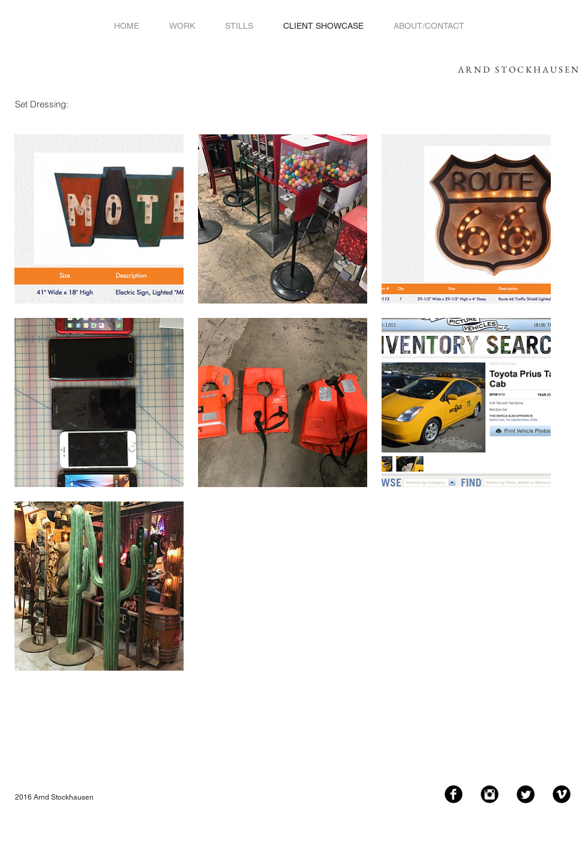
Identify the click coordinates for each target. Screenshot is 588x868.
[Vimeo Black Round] (562, 794)
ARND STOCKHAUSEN (519, 69)
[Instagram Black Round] (490, 794)
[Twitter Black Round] (526, 794)
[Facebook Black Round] (454, 794)
